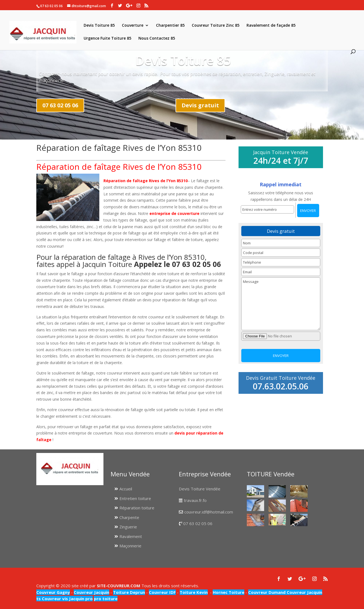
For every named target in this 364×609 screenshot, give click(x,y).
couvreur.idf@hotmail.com (209, 512)
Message (281, 304)
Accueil (126, 489)
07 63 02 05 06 (60, 105)
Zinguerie (128, 527)
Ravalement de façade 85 (271, 26)
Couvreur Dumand (267, 592)
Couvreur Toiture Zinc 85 (216, 26)
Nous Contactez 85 (157, 39)
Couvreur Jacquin (91, 592)
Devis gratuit (200, 105)
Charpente (129, 517)
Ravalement (131, 536)
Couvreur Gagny (53, 592)
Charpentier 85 (170, 26)
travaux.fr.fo (195, 500)
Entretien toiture (135, 498)
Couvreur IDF (162, 592)
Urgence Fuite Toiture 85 (107, 39)
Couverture (133, 26)
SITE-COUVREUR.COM (119, 586)
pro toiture (106, 599)
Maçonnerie (130, 546)
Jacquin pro (80, 599)
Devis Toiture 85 (99, 26)
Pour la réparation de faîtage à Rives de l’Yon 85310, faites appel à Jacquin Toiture (129, 261)
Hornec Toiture (228, 592)
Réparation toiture (137, 508)
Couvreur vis (54, 599)
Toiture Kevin (194, 592)
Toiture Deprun (129, 592)
